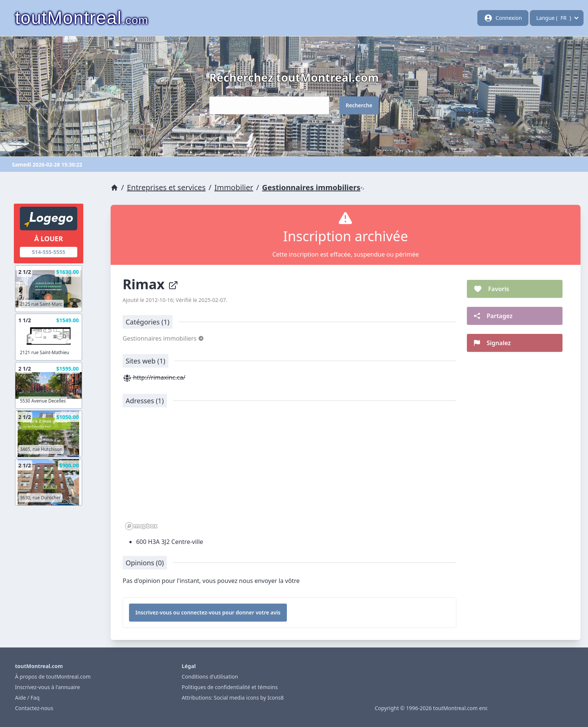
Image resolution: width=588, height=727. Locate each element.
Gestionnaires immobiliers (313, 187)
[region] (289, 473)
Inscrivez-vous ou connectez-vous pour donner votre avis (208, 612)
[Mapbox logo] (141, 526)
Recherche (359, 105)
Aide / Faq (27, 698)
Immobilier (234, 187)
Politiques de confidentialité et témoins (229, 687)
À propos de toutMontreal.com (53, 677)
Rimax (151, 284)
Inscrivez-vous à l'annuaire (47, 687)
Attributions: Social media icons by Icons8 (232, 698)
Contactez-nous (34, 708)
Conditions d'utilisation (210, 677)
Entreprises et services (166, 187)
